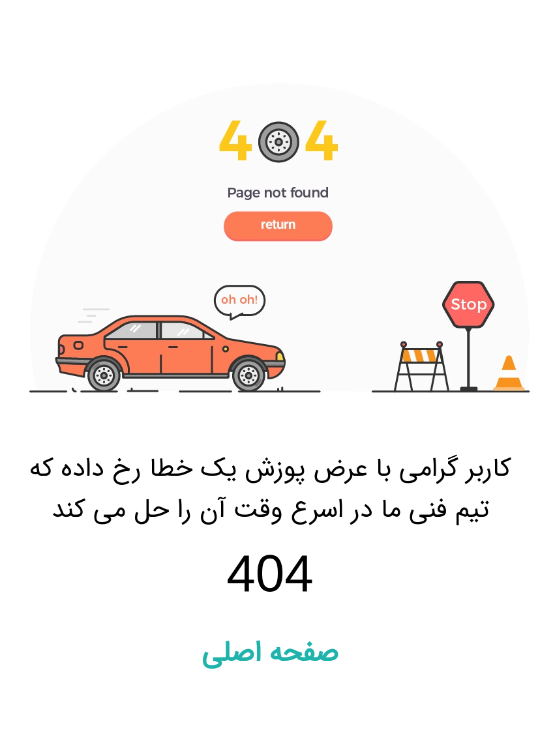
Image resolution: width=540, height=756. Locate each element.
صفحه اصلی (270, 653)
